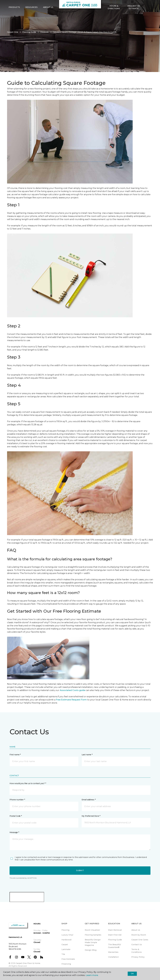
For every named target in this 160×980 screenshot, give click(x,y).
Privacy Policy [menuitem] (138, 957)
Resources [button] (31, 16)
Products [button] (14, 16)
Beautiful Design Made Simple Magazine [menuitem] (93, 942)
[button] (146, 16)
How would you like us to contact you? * (28, 783)
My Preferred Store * (91, 816)
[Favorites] (149, 16)
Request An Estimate (134, 16)
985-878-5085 (31, 5)
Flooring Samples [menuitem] (93, 935)
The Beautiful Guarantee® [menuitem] (114, 946)
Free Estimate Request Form (71, 700)
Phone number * (17, 800)
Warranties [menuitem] (113, 952)
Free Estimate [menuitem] (68, 959)
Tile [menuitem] (63, 954)
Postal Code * (16, 816)
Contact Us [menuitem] (137, 945)
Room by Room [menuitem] (139, 935)
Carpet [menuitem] (65, 945)
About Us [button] (48, 16)
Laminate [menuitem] (66, 949)
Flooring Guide (29, 32)
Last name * (87, 755)
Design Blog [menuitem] (91, 950)
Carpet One (13, 32)
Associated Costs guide (72, 690)
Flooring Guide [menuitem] (115, 940)
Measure (44, 32)
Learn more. (92, 975)
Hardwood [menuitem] (66, 940)
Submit (80, 870)
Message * (14, 832)
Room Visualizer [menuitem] (92, 930)
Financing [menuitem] (66, 964)
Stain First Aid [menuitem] (115, 935)
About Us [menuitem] (136, 930)
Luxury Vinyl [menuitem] (67, 935)
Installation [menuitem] (113, 957)
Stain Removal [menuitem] (115, 930)
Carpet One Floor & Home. (28, 963)
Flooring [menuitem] (65, 930)
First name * (15, 755)
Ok (132, 974)
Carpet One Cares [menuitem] (140, 940)
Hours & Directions (114, 16)
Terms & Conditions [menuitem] (137, 951)
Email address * (89, 800)
